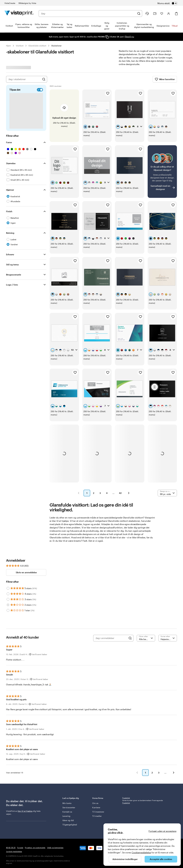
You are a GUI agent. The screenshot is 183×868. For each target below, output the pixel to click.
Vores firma (105, 753)
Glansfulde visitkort (37, 46)
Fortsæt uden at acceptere (162, 831)
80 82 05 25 (11, 817)
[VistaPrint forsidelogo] (19, 13)
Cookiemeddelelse (141, 852)
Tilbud (175, 26)
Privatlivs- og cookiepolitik (35, 817)
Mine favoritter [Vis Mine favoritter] (165, 79)
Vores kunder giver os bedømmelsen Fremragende (143, 756)
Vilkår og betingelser (55, 817)
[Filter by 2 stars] (8, 555)
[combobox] (88, 14)
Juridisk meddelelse (14, 821)
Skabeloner (56, 46)
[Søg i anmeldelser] (111, 588)
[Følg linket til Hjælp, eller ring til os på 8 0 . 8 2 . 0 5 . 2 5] (147, 14)
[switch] (171, 3)
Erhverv (10, 254)
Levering (66, 769)
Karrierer (96, 761)
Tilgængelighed (70, 778)
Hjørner (10, 190)
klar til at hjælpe (25, 765)
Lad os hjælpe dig (75, 753)
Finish (9, 211)
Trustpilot (126, 752)
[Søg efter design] (44, 79)
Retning (10, 233)
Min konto (67, 756)
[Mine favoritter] (162, 14)
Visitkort (20, 46)
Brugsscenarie (14, 275)
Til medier (97, 769)
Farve (9, 142)
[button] (79, 443)
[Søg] (139, 14)
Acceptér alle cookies (161, 859)
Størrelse (11, 163)
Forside (20, 817)
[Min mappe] (155, 14)
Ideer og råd (68, 773)
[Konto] (169, 14)
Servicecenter (69, 761)
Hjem (8, 46)
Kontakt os (67, 765)
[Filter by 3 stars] (8, 550)
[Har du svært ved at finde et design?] (162, 159)
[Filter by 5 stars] (8, 539)
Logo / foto (12, 285)
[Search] (130, 588)
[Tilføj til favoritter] (108, 93)
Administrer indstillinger (125, 859)
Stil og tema (12, 264)
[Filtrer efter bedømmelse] (146, 588)
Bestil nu (130, 37)
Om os (95, 756)
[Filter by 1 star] (8, 561)
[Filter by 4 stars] (8, 544)
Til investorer (98, 765)
